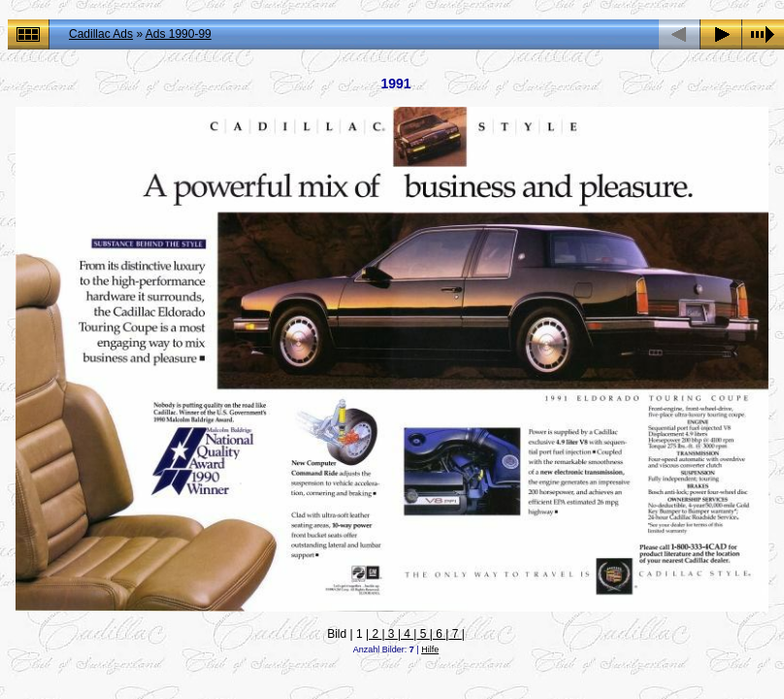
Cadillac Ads (101, 34)
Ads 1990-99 (179, 34)
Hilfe (430, 649)
